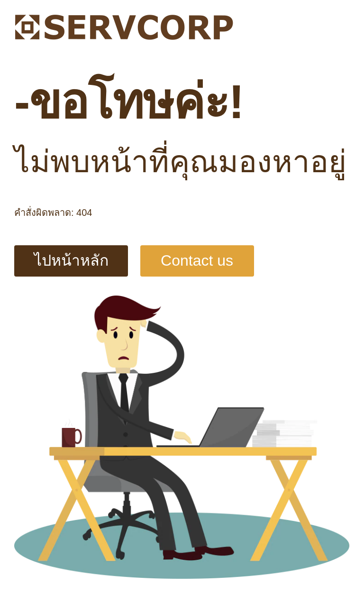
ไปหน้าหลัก (71, 260)
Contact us (197, 260)
